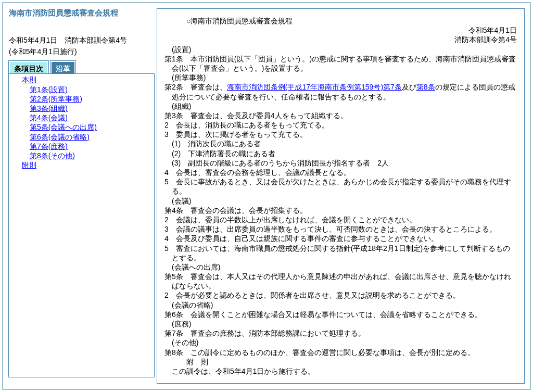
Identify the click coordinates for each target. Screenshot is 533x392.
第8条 (426, 87)
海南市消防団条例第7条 (314, 87)
